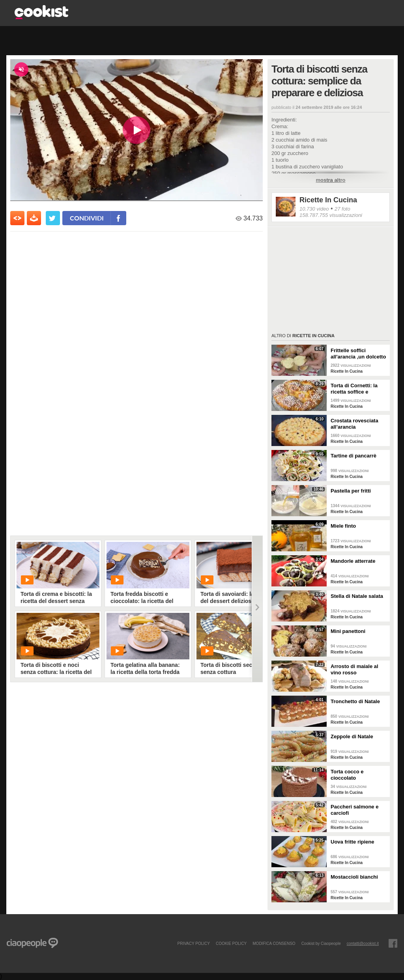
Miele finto (343, 526)
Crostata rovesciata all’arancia (354, 424)
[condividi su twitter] (53, 218)
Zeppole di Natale (352, 736)
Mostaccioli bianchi (354, 877)
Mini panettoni (348, 631)
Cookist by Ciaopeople (321, 943)
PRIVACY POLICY (193, 943)
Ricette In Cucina (328, 200)
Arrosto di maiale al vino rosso (354, 669)
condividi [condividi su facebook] (87, 218)
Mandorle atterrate (353, 561)
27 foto (342, 209)
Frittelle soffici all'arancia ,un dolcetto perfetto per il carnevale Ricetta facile (359, 354)
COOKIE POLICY (231, 943)
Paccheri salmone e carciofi (354, 810)
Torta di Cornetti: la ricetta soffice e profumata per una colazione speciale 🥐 (357, 389)
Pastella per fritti (351, 491)
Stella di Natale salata (357, 596)
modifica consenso (274, 943)
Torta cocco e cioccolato (347, 775)
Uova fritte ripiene (353, 842)
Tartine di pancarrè (353, 456)
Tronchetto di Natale (355, 701)
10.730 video (314, 209)
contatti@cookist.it (363, 943)
